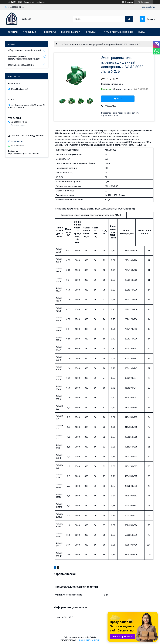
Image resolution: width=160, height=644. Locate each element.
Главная (13, 32)
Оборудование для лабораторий (25, 50)
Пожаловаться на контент (89, 640)
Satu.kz (93, 637)
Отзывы (91, 32)
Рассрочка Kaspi (71, 32)
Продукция (29, 32)
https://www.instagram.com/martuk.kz (24, 153)
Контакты (50, 32)
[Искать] (129, 19)
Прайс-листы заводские (118, 32)
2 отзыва (129, 2)
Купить (118, 99)
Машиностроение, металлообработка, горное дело (24, 58)
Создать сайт (30, 2)
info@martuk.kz (18, 141)
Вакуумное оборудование (21, 65)
